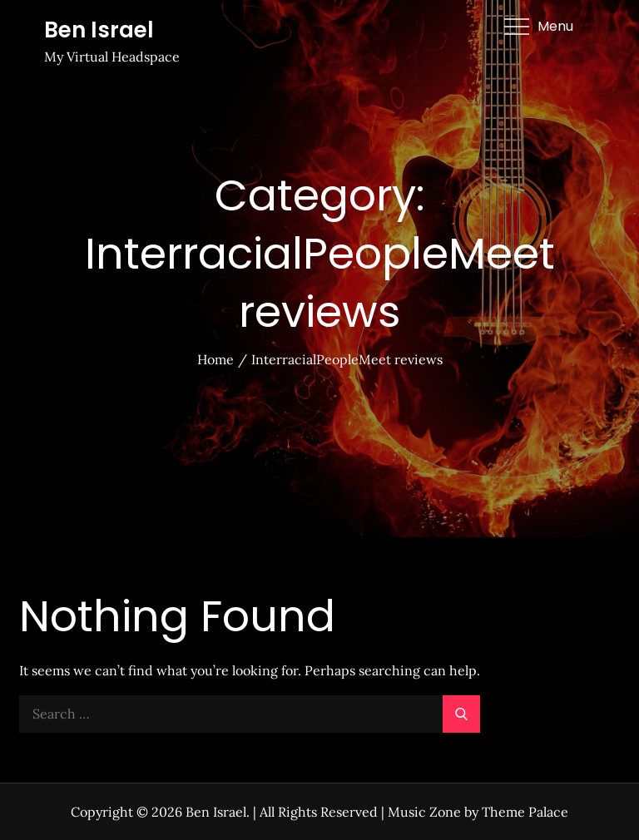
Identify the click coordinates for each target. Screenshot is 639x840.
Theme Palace (525, 812)
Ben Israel (99, 30)
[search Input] (250, 714)
